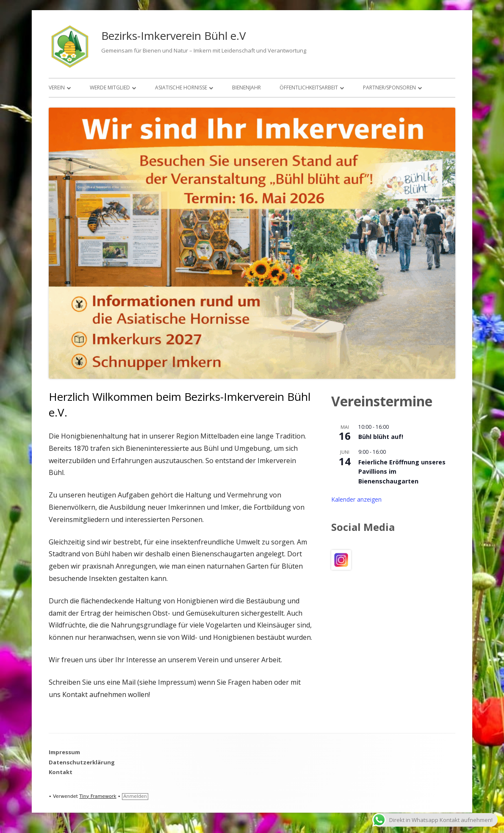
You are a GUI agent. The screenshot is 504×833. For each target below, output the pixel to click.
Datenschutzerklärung (82, 762)
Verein (57, 87)
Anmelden (135, 796)
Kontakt (61, 772)
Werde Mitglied (110, 87)
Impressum (64, 752)
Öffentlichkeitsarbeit (309, 87)
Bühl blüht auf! (381, 437)
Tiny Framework (98, 796)
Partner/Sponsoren (389, 87)
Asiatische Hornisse (181, 87)
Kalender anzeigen (356, 499)
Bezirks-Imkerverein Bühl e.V (174, 36)
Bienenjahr (246, 87)
